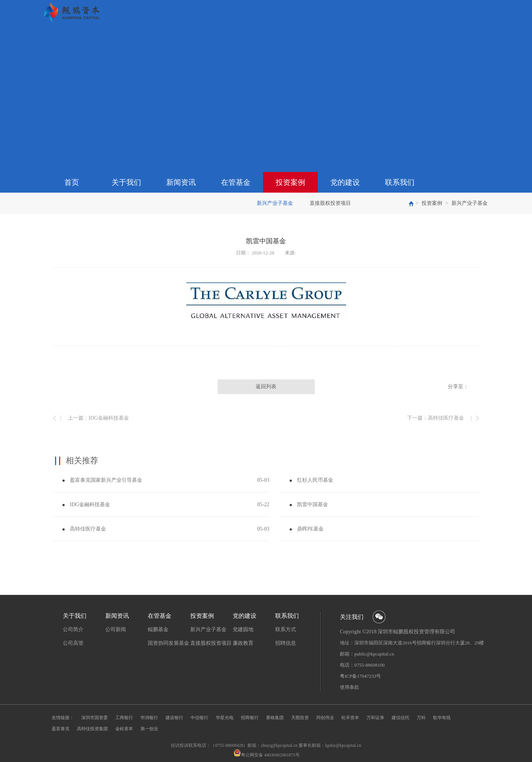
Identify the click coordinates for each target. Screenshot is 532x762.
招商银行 (250, 718)
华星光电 (225, 718)
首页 (72, 182)
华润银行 (149, 718)
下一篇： (436, 418)
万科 (421, 718)
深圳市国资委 (95, 718)
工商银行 (124, 718)
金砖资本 (124, 729)
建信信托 (400, 718)
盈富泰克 (61, 729)
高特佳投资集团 (92, 729)
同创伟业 (325, 718)
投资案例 (432, 203)
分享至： (458, 387)
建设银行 (174, 718)
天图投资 (300, 718)
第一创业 (149, 729)
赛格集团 (275, 718)
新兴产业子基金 (470, 203)
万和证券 (375, 718)
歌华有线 (442, 718)
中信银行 (199, 718)
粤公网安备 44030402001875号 (270, 755)
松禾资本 (350, 718)
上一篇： (98, 418)
